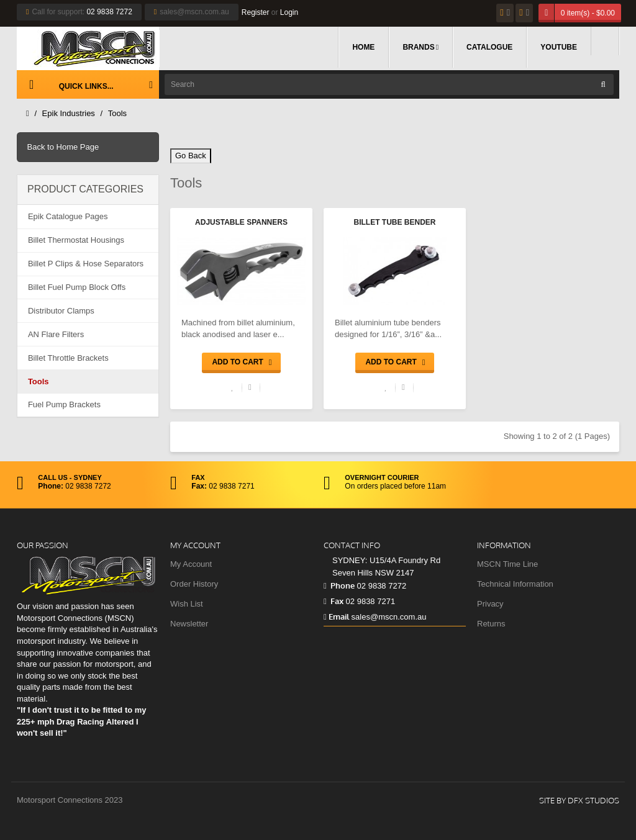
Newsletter (189, 624)
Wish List (187, 604)
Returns (491, 624)
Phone (339, 585)
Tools (117, 113)
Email (336, 616)
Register (256, 12)
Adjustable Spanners (241, 222)
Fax (334, 601)
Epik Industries (69, 113)
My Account (191, 564)
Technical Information (515, 584)
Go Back (191, 156)
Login (289, 12)
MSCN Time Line (507, 564)
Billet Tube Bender (395, 222)
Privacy (490, 604)
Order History (194, 584)
